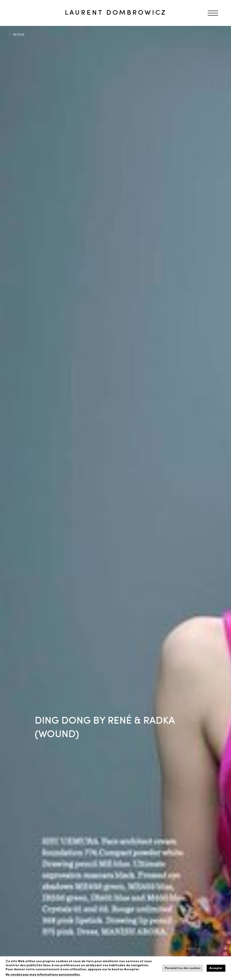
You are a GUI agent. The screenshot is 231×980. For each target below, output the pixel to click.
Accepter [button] (216, 968)
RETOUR (19, 35)
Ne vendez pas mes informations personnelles (43, 975)
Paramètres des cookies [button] (183, 968)
